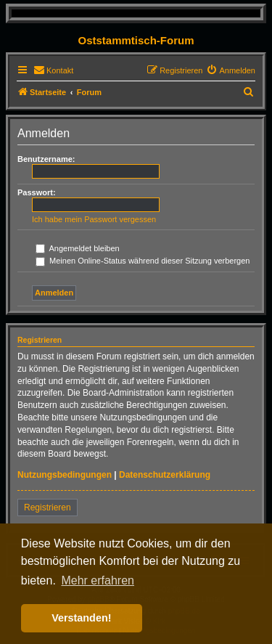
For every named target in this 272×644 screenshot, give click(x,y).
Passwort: (37, 192)
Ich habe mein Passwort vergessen (94, 219)
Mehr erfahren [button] (98, 580)
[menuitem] (53, 70)
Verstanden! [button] (81, 618)
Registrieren (48, 508)
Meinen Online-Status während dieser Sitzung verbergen (143, 261)
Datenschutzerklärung (165, 475)
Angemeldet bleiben (78, 248)
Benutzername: (46, 159)
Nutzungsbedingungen (65, 475)
